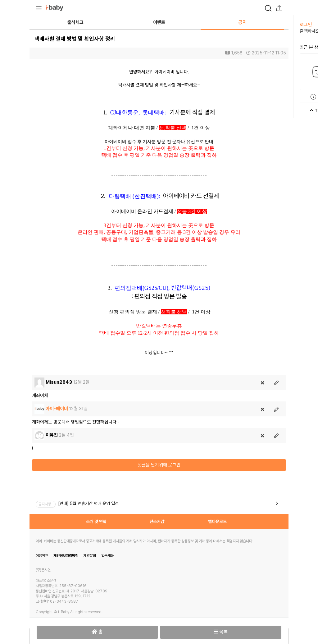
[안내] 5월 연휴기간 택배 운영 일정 (88, 503)
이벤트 (159, 22)
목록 (221, 632)
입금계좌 (107, 556)
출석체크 (75, 22)
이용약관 (42, 556)
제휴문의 (90, 556)
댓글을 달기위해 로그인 (159, 465)
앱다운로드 (217, 521)
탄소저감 (157, 521)
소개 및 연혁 (96, 521)
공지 (243, 22)
